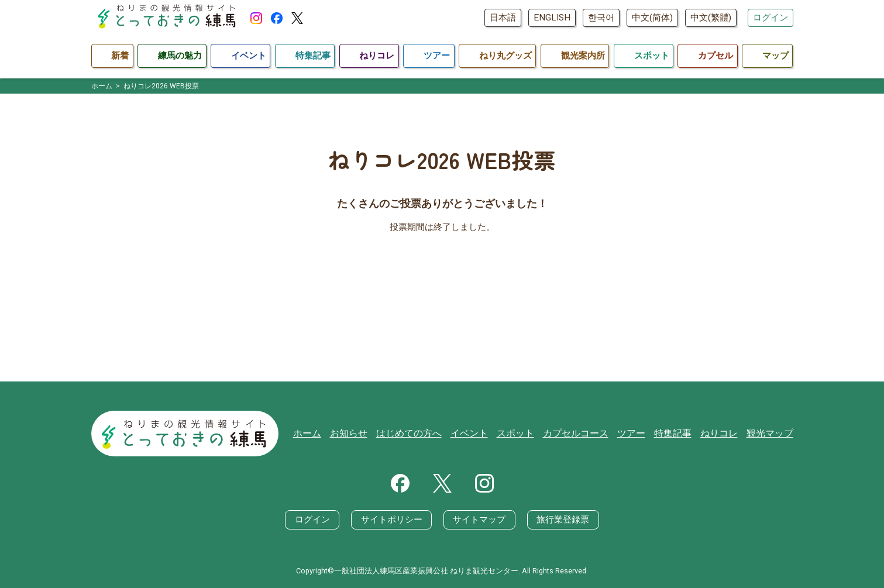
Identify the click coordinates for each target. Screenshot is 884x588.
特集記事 (679, 434)
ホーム (333, 434)
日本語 (503, 18)
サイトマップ (479, 520)
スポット (530, 434)
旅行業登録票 (562, 520)
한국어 (601, 18)
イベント (486, 434)
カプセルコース (587, 434)
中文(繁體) (711, 18)
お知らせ (372, 434)
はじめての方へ (429, 434)
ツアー (640, 434)
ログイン (771, 18)
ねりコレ (723, 434)
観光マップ (771, 434)
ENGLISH (552, 18)
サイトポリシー (392, 520)
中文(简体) (652, 18)
